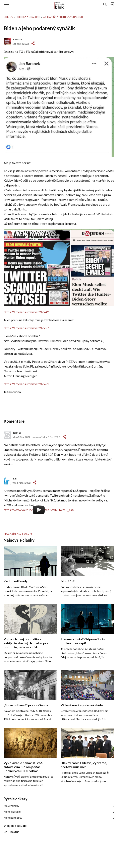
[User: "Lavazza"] (7, 42)
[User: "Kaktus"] (7, 435)
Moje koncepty (59, 818)
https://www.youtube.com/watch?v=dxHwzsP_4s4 (39, 510)
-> (64, 437)
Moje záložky (59, 806)
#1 (33, 43)
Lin (15, 479)
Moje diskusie (59, 812)
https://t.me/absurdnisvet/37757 (26, 328)
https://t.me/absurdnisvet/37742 (26, 312)
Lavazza (17, 39)
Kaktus (17, 433)
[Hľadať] (105, 4)
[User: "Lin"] (7, 481)
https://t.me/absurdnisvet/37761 (26, 384)
